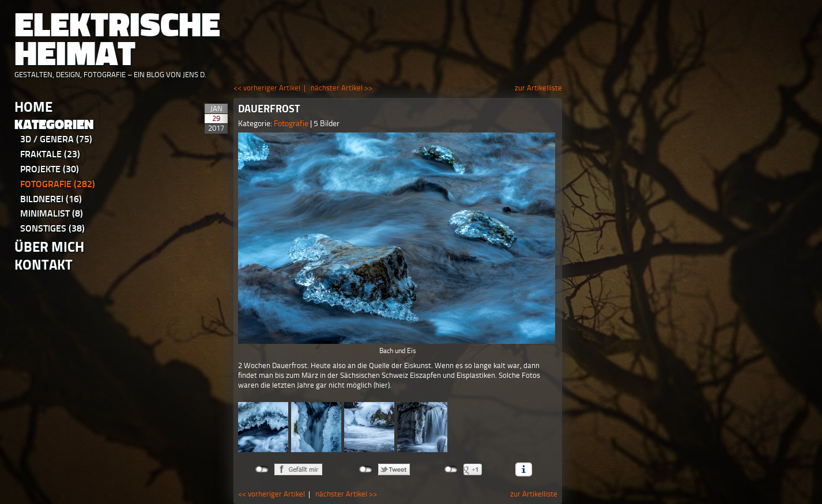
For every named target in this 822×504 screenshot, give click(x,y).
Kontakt (44, 265)
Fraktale (50, 154)
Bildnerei (51, 199)
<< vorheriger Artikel (267, 88)
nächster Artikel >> (342, 88)
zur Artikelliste (538, 88)
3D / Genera (56, 139)
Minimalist (52, 213)
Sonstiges (52, 228)
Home (33, 107)
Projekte (50, 169)
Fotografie (58, 184)
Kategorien (54, 125)
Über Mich (49, 247)
